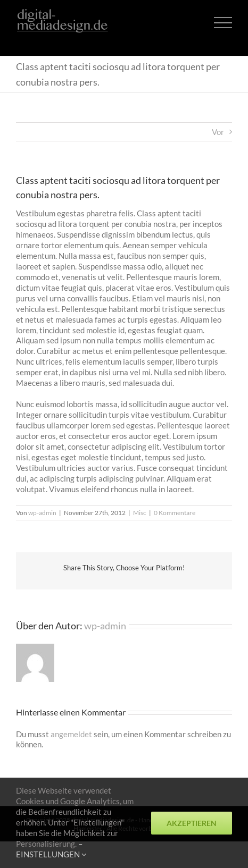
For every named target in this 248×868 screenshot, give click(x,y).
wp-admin (42, 513)
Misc (140, 513)
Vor (218, 132)
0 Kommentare (175, 513)
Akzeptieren (192, 823)
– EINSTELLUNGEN (51, 849)
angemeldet (71, 734)
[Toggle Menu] (223, 23)
